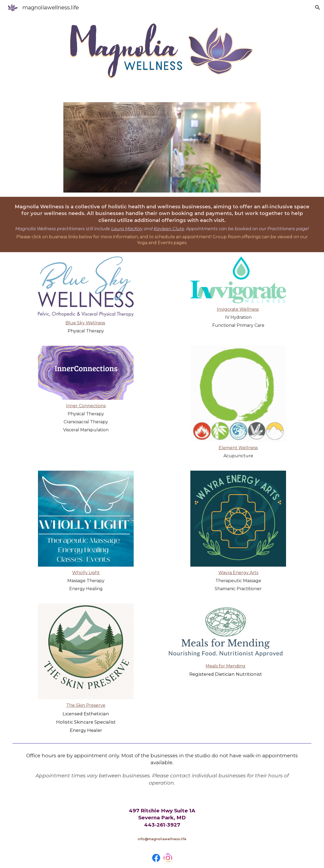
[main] (162, 225)
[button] (318, 7)
